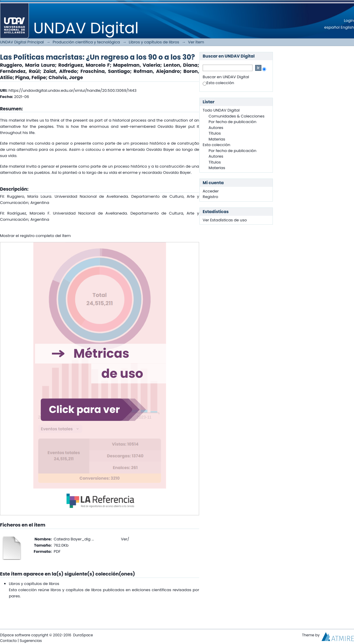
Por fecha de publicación (232, 122)
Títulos (215, 133)
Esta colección (218, 83)
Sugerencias (31, 641)
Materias (217, 139)
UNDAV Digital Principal (22, 42)
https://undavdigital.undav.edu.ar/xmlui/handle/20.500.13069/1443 (73, 90)
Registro (210, 197)
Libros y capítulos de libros (154, 42)
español (332, 27)
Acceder (211, 191)
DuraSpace (83, 635)
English (347, 27)
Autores (216, 128)
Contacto (8, 641)
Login (349, 21)
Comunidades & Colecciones (236, 116)
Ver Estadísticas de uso (225, 220)
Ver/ (125, 539)
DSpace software (15, 635)
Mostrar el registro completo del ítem (35, 236)
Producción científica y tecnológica (86, 42)
